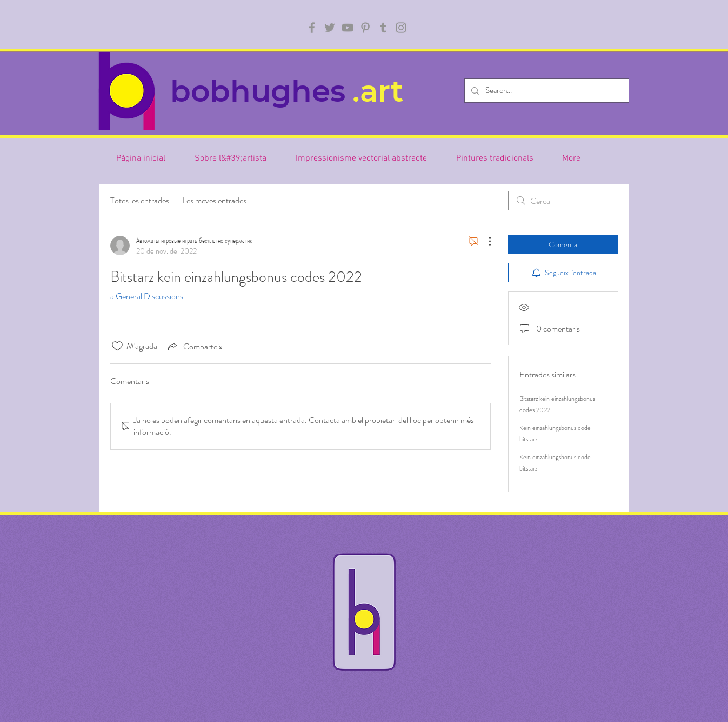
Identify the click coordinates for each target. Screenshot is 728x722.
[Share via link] (194, 346)
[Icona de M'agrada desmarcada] (117, 346)
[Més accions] (484, 241)
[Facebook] (312, 28)
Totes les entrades (140, 200)
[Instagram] (401, 28)
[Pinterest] (365, 28)
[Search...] (546, 91)
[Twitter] (330, 28)
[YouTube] (348, 28)
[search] (563, 201)
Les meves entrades (214, 200)
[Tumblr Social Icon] (383, 28)
